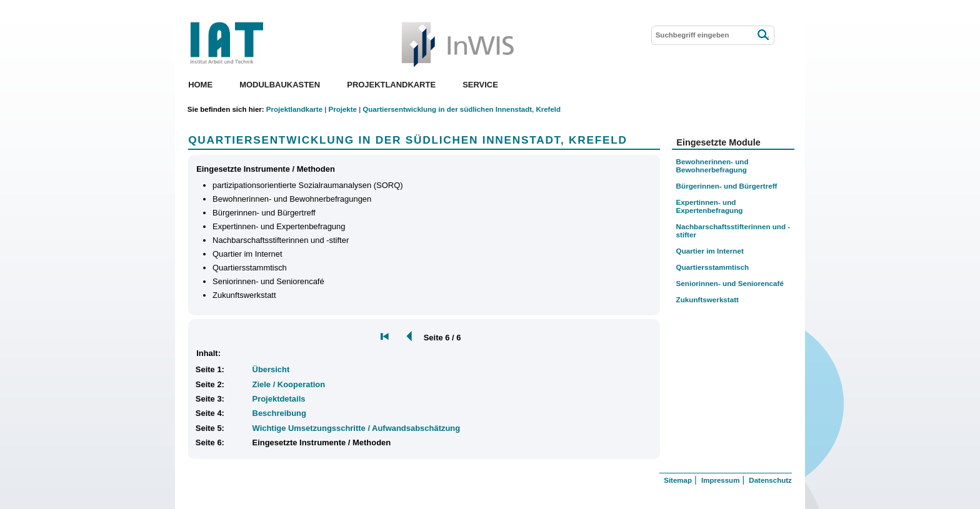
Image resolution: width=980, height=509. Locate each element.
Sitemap (678, 480)
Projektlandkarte (391, 85)
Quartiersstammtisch (713, 267)
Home (200, 85)
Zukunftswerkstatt (707, 299)
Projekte (342, 109)
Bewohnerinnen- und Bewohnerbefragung (712, 166)
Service (480, 85)
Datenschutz (770, 480)
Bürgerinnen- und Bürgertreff (727, 186)
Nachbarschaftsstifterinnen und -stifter (733, 230)
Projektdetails (279, 399)
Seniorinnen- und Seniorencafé (730, 283)
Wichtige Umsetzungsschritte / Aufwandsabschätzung (357, 428)
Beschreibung (279, 413)
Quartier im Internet (710, 251)
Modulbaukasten (280, 85)
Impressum (720, 480)
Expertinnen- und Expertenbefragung (710, 206)
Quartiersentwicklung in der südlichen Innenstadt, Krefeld (462, 109)
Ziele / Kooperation (289, 384)
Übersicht (271, 369)
